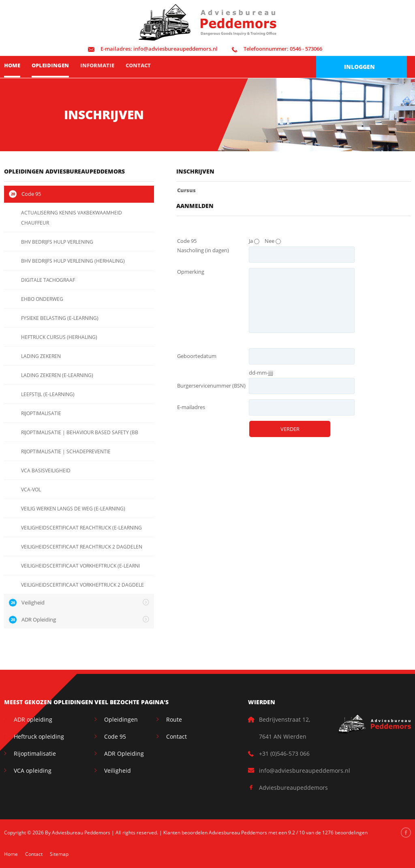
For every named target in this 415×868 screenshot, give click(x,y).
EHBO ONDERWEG (42, 299)
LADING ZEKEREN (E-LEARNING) (57, 375)
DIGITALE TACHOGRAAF (48, 280)
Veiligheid (118, 770)
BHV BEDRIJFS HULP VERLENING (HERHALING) (73, 261)
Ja (251, 241)
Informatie (97, 65)
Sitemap (59, 854)
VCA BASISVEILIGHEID (46, 470)
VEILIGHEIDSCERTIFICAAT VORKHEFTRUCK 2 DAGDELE (82, 585)
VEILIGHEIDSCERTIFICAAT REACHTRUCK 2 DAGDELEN (82, 547)
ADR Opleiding (124, 753)
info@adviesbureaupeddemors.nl (153, 49)
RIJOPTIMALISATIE (41, 413)
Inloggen (359, 67)
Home (12, 65)
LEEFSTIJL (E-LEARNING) (48, 394)
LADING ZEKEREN (41, 356)
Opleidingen (50, 65)
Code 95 (115, 736)
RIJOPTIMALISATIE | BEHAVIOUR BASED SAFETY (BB (80, 432)
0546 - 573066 (277, 49)
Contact (138, 65)
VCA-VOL (31, 490)
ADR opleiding (33, 719)
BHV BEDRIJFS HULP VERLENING (57, 242)
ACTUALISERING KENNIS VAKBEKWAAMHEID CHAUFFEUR (72, 218)
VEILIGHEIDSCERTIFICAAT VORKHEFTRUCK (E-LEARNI (80, 566)
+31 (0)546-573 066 (284, 753)
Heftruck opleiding (39, 736)
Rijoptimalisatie (35, 753)
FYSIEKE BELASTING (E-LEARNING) (60, 318)
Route (174, 719)
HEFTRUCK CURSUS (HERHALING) (59, 337)
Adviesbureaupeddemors (293, 788)
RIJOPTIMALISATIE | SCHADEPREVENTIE (66, 451)
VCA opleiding (33, 770)
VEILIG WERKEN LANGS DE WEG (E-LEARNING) (73, 509)
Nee (270, 241)
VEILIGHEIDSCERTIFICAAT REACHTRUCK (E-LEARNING (81, 528)
